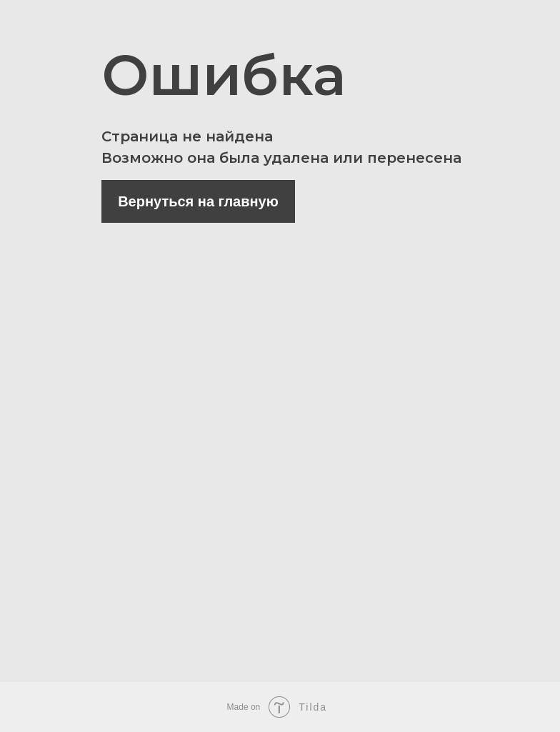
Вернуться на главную (198, 201)
